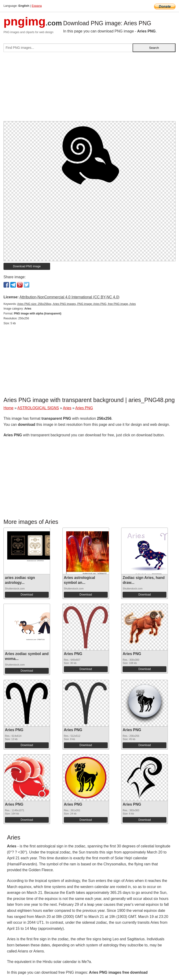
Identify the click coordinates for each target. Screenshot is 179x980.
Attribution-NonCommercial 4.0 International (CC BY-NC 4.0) (69, 297)
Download (27, 595)
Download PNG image (27, 266)
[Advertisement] (89, 88)
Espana (37, 6)
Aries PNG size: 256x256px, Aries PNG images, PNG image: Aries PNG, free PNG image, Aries (77, 304)
